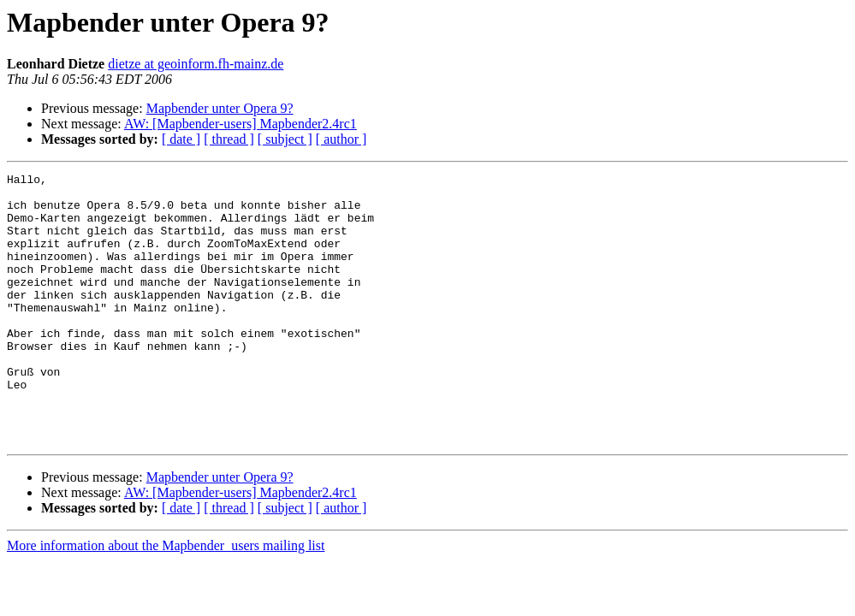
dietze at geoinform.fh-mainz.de (196, 64)
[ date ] (181, 139)
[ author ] (341, 139)
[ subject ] (285, 139)
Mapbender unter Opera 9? (220, 108)
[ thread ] (229, 139)
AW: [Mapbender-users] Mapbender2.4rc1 (240, 124)
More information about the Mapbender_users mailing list (166, 599)
